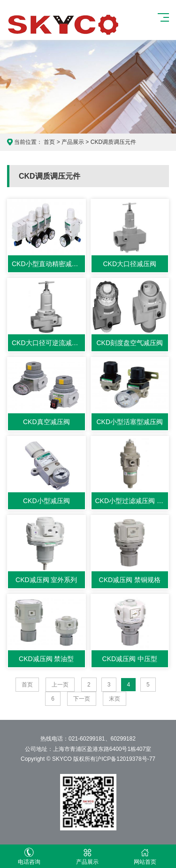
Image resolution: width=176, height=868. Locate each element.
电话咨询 (29, 856)
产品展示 (73, 142)
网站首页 (145, 856)
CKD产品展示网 (64, 24)
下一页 (82, 699)
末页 (115, 699)
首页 (49, 142)
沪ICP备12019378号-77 (126, 759)
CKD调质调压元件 (113, 142)
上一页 (60, 685)
